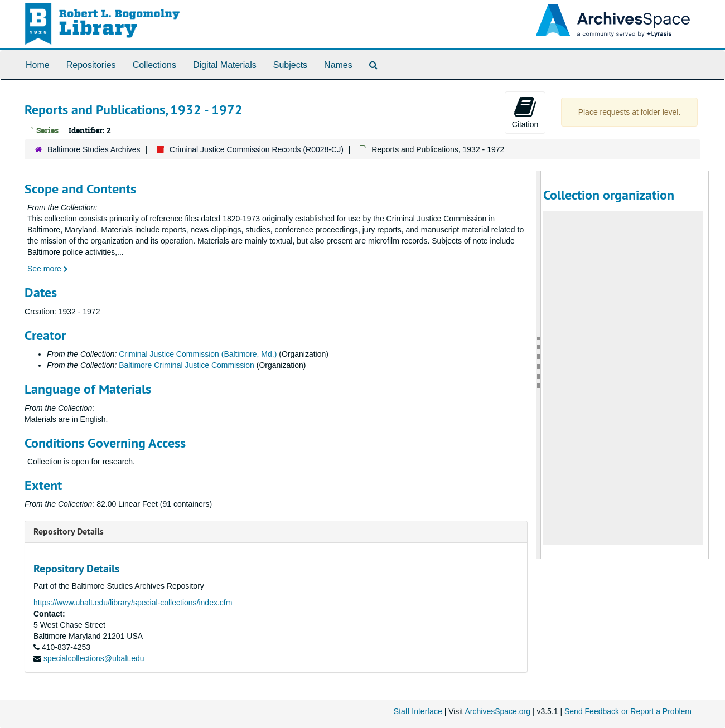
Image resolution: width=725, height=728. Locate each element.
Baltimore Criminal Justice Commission (187, 365)
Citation (525, 112)
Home (38, 65)
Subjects (290, 65)
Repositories (91, 65)
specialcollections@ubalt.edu (94, 658)
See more (48, 269)
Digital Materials (225, 65)
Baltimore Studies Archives (94, 149)
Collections (154, 65)
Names (338, 65)
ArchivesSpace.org (497, 711)
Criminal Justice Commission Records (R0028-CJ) (257, 149)
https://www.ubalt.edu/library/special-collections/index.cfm (133, 603)
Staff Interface (418, 711)
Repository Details (69, 532)
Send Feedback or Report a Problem (628, 711)
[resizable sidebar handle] (539, 365)
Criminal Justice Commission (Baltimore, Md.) (198, 354)
